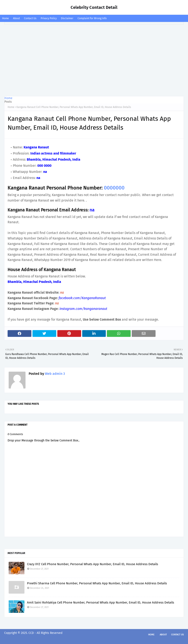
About (16, 18)
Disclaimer (67, 18)
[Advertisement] (94, 60)
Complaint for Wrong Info (92, 18)
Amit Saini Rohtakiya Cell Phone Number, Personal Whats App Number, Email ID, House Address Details (101, 602)
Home (5, 18)
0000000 (114, 188)
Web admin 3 (54, 374)
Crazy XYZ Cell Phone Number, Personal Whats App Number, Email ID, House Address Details (93, 564)
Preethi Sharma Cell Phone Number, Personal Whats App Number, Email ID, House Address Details (97, 583)
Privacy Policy (49, 18)
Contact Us (30, 18)
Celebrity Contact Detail (94, 7)
